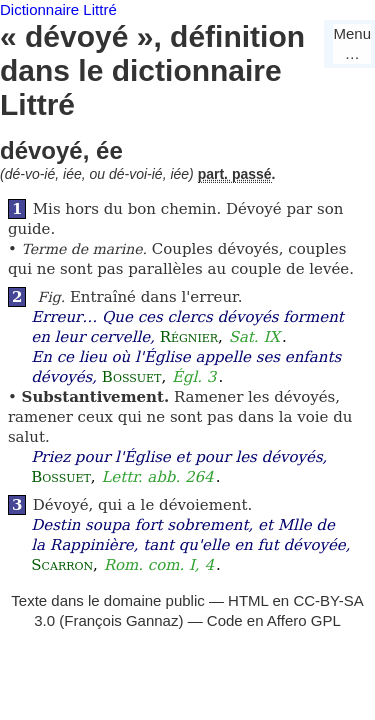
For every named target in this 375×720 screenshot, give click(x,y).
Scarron (62, 565)
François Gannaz (121, 620)
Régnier (189, 337)
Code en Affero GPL (274, 620)
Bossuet (132, 377)
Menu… (352, 43)
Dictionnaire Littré (58, 9)
